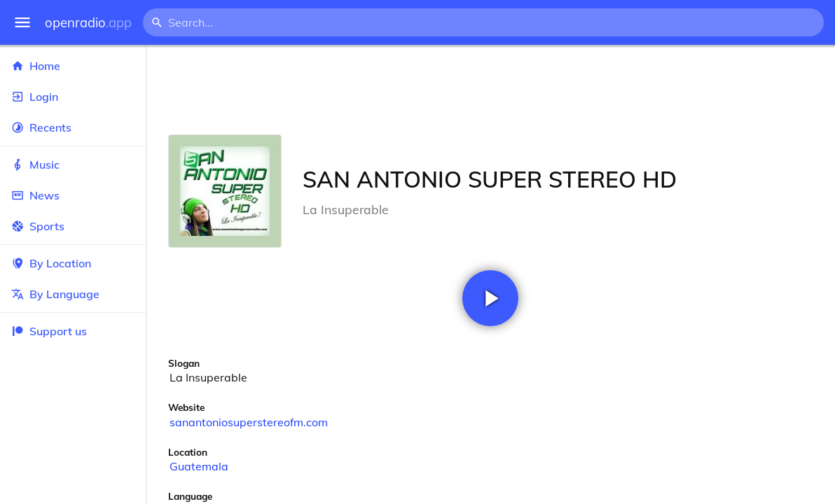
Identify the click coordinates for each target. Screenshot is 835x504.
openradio (88, 23)
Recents (73, 127)
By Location (73, 263)
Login (73, 97)
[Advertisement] (490, 90)
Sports (73, 226)
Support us (49, 331)
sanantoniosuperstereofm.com (249, 422)
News (73, 195)
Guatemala (199, 466)
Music (73, 164)
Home (73, 66)
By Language (73, 294)
